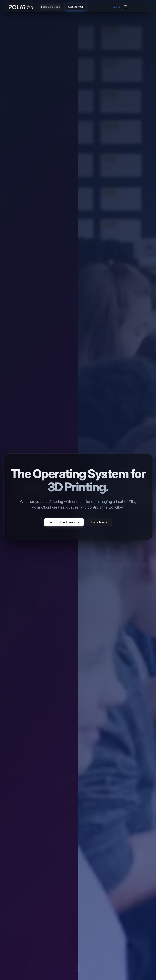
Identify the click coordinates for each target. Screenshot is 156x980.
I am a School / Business (64, 522)
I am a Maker (99, 522)
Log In (116, 7)
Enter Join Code (51, 7)
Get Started (76, 7)
